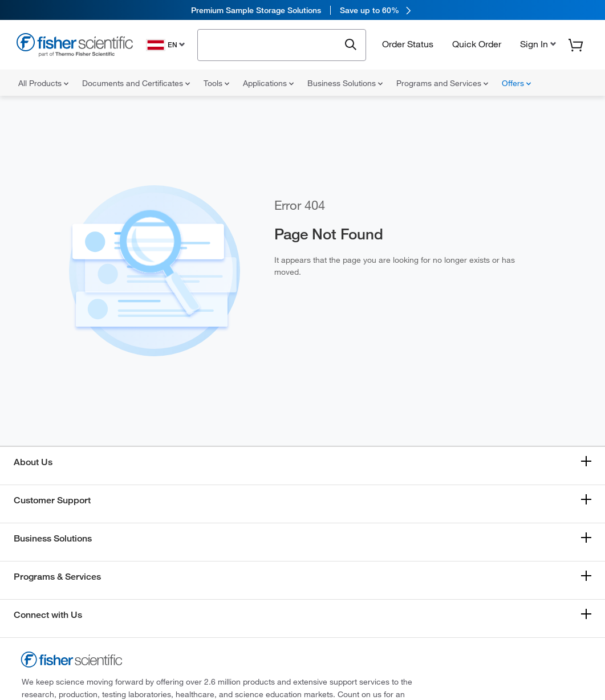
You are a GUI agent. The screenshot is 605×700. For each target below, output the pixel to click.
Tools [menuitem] (216, 83)
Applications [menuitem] (268, 83)
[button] (537, 44)
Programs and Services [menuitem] (442, 83)
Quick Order (477, 44)
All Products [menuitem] (43, 83)
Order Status (408, 44)
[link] (302, 10)
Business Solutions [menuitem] (345, 83)
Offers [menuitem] (516, 83)
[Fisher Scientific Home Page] (75, 46)
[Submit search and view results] (351, 45)
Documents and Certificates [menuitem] (136, 83)
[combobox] (272, 44)
